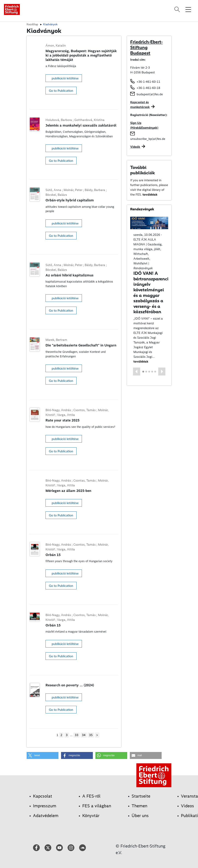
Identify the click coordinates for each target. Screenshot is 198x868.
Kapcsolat (43, 796)
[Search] (178, 9)
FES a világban (97, 806)
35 (91, 735)
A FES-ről (91, 796)
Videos (187, 806)
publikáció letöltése (65, 78)
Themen (139, 806)
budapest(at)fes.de (150, 94)
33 (77, 735)
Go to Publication (61, 90)
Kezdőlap (32, 24)
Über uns (140, 816)
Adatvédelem (46, 816)
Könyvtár (91, 816)
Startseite (141, 796)
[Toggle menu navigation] (188, 9)
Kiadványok (50, 24)
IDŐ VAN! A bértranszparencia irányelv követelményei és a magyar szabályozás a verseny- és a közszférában (152, 292)
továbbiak (150, 195)
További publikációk (143, 170)
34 (84, 735)
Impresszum (45, 806)
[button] (137, 372)
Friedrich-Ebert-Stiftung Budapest (146, 47)
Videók (135, 147)
